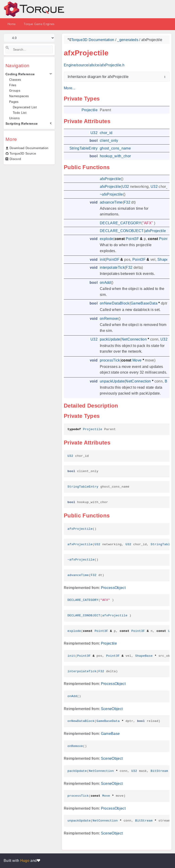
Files (13, 85)
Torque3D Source (23, 153)
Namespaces (19, 96)
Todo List (20, 113)
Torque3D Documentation (93, 40)
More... (69, 88)
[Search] (29, 49)
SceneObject (112, 709)
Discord (15, 159)
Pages (14, 102)
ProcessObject (113, 588)
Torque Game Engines (39, 24)
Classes (15, 80)
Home (12, 24)
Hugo (25, 861)
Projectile (109, 643)
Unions (14, 118)
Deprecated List (25, 107)
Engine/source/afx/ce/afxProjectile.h (94, 65)
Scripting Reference (22, 124)
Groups (15, 90)
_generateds (128, 40)
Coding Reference (20, 74)
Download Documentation (29, 148)
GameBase (110, 734)
